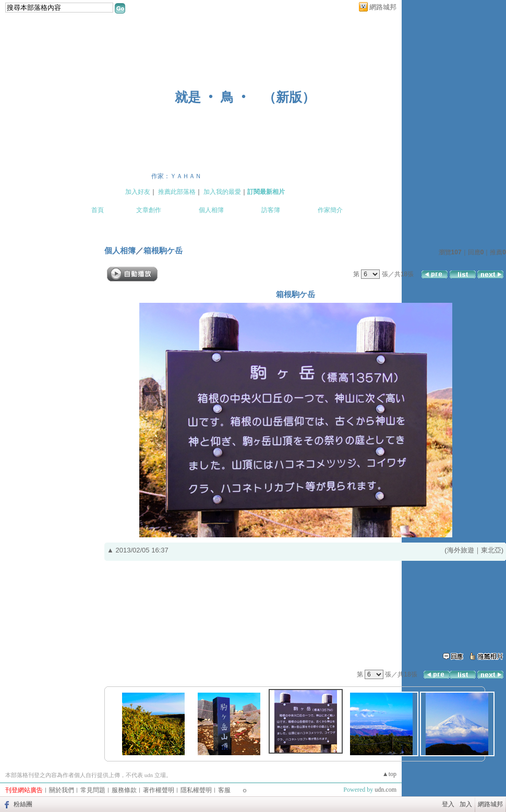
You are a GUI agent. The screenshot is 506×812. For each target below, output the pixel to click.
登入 (448, 804)
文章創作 (149, 210)
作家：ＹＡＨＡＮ (176, 176)
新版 (289, 97)
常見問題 (93, 790)
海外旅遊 (461, 550)
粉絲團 (23, 804)
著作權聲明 (159, 790)
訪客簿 (271, 210)
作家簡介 (330, 210)
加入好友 (138, 192)
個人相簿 (211, 210)
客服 (224, 790)
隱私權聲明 (196, 790)
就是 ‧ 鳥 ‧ (212, 97)
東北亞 (491, 550)
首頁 (98, 210)
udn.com (385, 790)
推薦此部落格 (177, 192)
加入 (466, 804)
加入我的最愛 (222, 192)
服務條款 (124, 790)
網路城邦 (383, 7)
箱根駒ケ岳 (163, 250)
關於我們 (62, 790)
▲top (389, 774)
